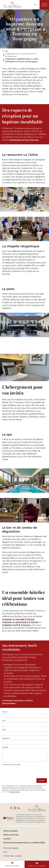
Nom (4, 721)
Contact (7, 839)
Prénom (5, 712)
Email (4, 730)
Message (5, 747)
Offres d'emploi (11, 831)
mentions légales (14, 792)
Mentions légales (11, 848)
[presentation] (22, 771)
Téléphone (6, 738)
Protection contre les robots (11, 765)
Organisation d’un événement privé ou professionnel (21, 55)
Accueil (5, 51)
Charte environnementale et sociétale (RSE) (24, 843)
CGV (5, 852)
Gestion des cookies (13, 856)
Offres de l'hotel (11, 835)
